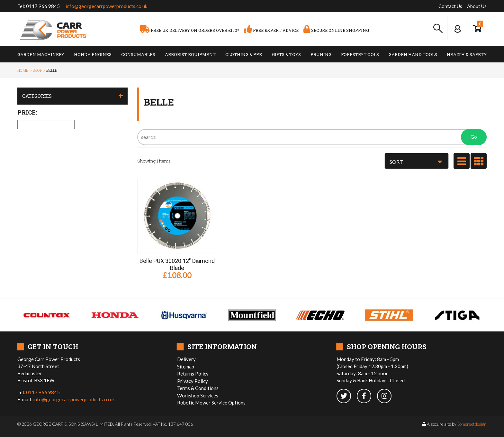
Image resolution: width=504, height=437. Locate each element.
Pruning (321, 54)
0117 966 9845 (43, 6)
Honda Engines (93, 54)
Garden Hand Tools (413, 54)
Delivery (186, 359)
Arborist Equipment (190, 54)
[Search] (312, 137)
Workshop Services (198, 395)
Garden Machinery (41, 54)
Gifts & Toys (286, 54)
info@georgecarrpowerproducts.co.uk (106, 6)
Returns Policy (193, 374)
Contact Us (450, 6)
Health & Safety (467, 54)
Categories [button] (37, 96)
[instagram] (387, 396)
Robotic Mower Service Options (211, 403)
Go (474, 137)
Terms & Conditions (198, 388)
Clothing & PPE (244, 54)
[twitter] (347, 396)
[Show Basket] (477, 29)
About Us (477, 6)
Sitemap (186, 367)
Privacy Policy (193, 381)
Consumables (138, 54)
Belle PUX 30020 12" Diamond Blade (177, 264)
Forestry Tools (360, 54)
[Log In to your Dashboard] (457, 29)
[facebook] (367, 396)
